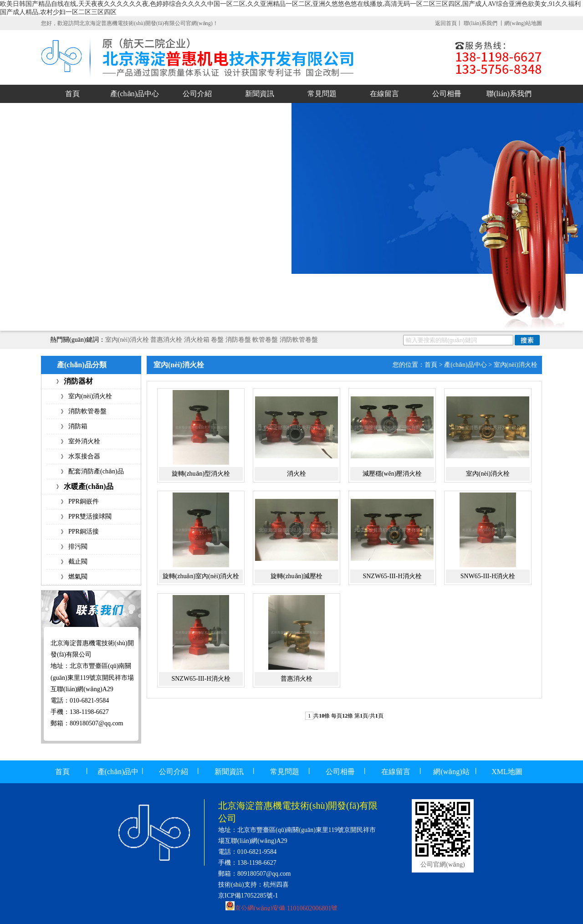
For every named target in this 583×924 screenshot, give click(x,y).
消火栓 (297, 474)
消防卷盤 (238, 340)
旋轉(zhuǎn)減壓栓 (297, 576)
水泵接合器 (84, 456)
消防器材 (78, 381)
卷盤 (217, 340)
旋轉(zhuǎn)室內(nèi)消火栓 (201, 576)
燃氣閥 (78, 577)
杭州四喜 (276, 885)
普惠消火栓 (166, 340)
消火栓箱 (197, 340)
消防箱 (78, 426)
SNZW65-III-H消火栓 (392, 576)
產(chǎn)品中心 (135, 94)
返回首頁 (446, 23)
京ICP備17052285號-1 (248, 896)
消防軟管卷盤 (299, 340)
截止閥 (78, 562)
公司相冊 (447, 94)
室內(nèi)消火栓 (127, 340)
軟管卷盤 (265, 340)
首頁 (72, 94)
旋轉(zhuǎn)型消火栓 (201, 474)
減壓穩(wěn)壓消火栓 (392, 474)
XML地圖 (507, 772)
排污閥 (78, 547)
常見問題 (322, 94)
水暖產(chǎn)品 (89, 486)
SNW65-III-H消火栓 (488, 576)
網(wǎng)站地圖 (523, 23)
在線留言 (384, 94)
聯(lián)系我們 (481, 23)
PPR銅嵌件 (84, 501)
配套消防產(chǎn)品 (96, 471)
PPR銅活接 (84, 531)
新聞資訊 (260, 94)
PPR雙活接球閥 (90, 516)
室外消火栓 (84, 441)
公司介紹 (197, 94)
